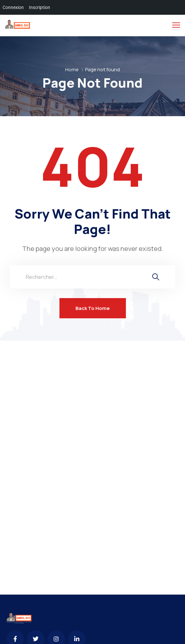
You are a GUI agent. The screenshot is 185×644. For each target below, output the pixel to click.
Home (72, 69)
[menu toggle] (176, 25)
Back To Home (93, 308)
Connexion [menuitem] (13, 7)
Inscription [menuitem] (40, 7)
